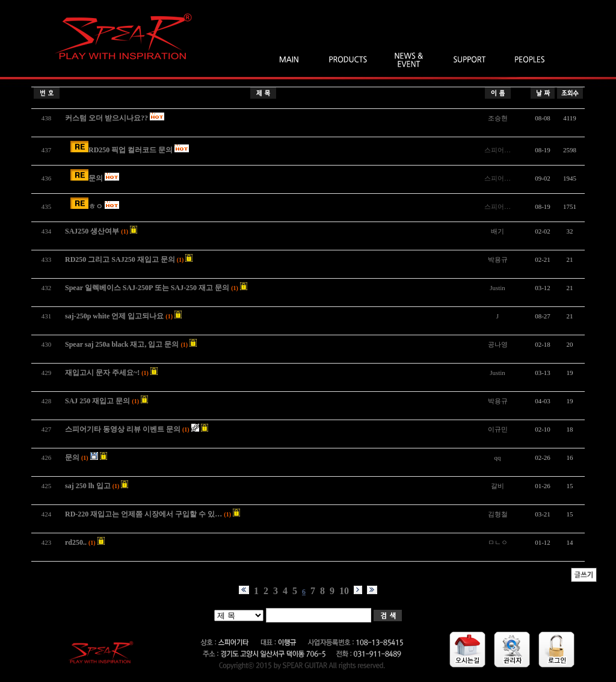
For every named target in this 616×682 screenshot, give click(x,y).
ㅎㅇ (96, 206)
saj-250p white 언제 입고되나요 (114, 316)
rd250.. (76, 542)
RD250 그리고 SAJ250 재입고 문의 (120, 259)
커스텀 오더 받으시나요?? (106, 118)
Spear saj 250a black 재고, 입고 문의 (122, 344)
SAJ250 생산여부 (92, 231)
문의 (96, 178)
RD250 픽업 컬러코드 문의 (131, 150)
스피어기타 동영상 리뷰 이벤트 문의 (123, 429)
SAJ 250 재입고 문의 (97, 401)
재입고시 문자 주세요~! (102, 373)
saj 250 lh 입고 (88, 486)
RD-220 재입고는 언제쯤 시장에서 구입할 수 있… (143, 514)
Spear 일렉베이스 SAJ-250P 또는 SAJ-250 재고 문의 (147, 288)
